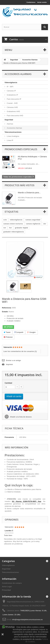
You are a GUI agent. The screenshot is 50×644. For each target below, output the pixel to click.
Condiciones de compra (12, 583)
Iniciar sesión (42, 2)
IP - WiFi (10, 87)
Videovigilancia (11, 82)
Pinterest (8, 337)
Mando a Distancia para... (29, 193)
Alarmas (10, 124)
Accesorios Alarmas (14, 128)
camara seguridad (33, 220)
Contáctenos (31, 2)
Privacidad (6, 590)
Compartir (19, 332)
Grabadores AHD (13, 111)
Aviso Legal (7, 587)
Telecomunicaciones (13, 132)
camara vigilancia (33, 224)
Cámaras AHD (12, 107)
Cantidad (8, 383)
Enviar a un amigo (13, 360)
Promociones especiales (21, 149)
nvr (5, 228)
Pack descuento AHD (15, 116)
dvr (45, 224)
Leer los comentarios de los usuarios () (20, 351)
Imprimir (9, 364)
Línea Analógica (13, 136)
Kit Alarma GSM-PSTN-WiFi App (26, 501)
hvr (10, 228)
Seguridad (9, 120)
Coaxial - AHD (12, 103)
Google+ (32, 332)
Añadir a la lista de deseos (21, 417)
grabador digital (21, 228)
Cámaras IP (11, 91)
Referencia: (7, 308)
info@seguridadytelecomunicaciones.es (27, 620)
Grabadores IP (12, 95)
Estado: (5, 312)
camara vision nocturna (13, 224)
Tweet (7, 332)
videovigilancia (16, 220)
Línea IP (10, 140)
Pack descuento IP (14, 99)
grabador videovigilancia (14, 232)
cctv (5, 220)
